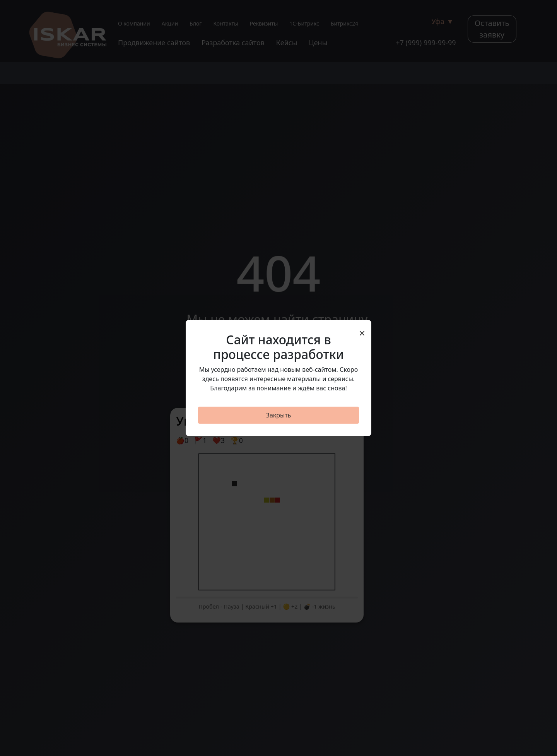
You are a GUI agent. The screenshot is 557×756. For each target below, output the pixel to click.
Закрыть (279, 415)
